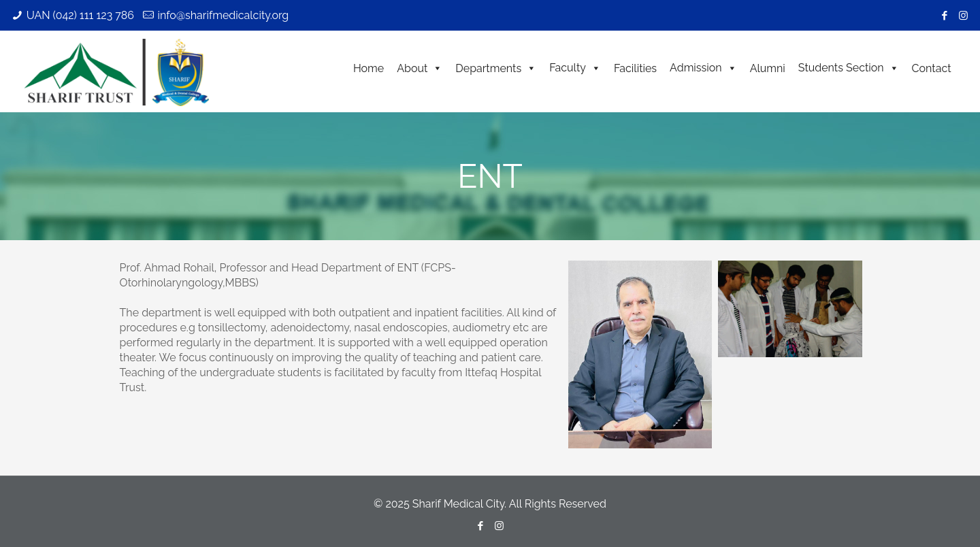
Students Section (849, 68)
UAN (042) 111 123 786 (80, 15)
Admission (703, 68)
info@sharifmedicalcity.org (223, 15)
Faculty (575, 68)
